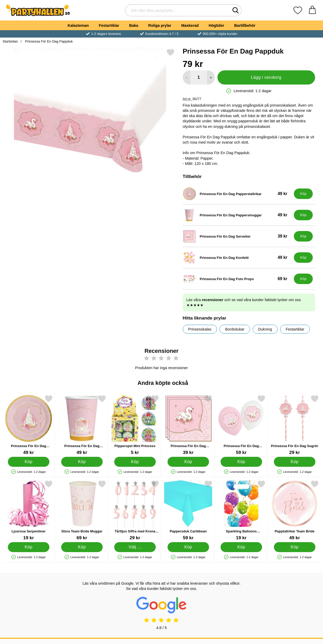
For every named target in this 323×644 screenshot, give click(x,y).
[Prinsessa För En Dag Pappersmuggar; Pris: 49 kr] (237, 215)
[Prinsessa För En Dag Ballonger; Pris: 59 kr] (241, 425)
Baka (134, 25)
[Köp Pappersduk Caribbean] (188, 547)
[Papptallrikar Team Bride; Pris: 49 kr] (295, 510)
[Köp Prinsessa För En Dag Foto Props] (303, 279)
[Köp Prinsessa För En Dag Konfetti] (303, 258)
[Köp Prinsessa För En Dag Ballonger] (241, 462)
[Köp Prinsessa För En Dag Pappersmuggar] (303, 215)
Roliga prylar (160, 25)
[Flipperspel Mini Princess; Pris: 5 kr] (135, 425)
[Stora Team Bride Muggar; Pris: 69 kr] (82, 510)
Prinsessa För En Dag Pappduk (48, 41)
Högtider (217, 25)
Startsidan (10, 41)
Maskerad (190, 25)
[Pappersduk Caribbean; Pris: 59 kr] (188, 510)
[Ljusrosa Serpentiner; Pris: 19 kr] (29, 510)
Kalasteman (78, 25)
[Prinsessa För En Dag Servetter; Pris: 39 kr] (237, 236)
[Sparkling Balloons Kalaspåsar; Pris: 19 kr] (241, 510)
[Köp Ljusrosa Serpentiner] (29, 547)
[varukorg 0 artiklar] (312, 10)
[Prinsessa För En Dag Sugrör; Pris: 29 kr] (295, 425)
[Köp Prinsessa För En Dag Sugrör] (294, 462)
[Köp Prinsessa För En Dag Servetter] (303, 236)
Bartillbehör (245, 25)
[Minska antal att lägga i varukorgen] (187, 77)
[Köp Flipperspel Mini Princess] (135, 462)
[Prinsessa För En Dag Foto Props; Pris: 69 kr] (237, 279)
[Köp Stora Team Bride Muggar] (82, 547)
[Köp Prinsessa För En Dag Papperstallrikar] (303, 194)
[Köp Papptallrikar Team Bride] (294, 547)
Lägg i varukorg (266, 77)
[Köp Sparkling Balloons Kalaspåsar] (241, 547)
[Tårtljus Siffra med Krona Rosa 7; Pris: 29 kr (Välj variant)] (135, 510)
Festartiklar (109, 25)
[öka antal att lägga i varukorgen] (211, 77)
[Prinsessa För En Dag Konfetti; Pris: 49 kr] (237, 258)
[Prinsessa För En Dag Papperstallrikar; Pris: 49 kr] (237, 194)
